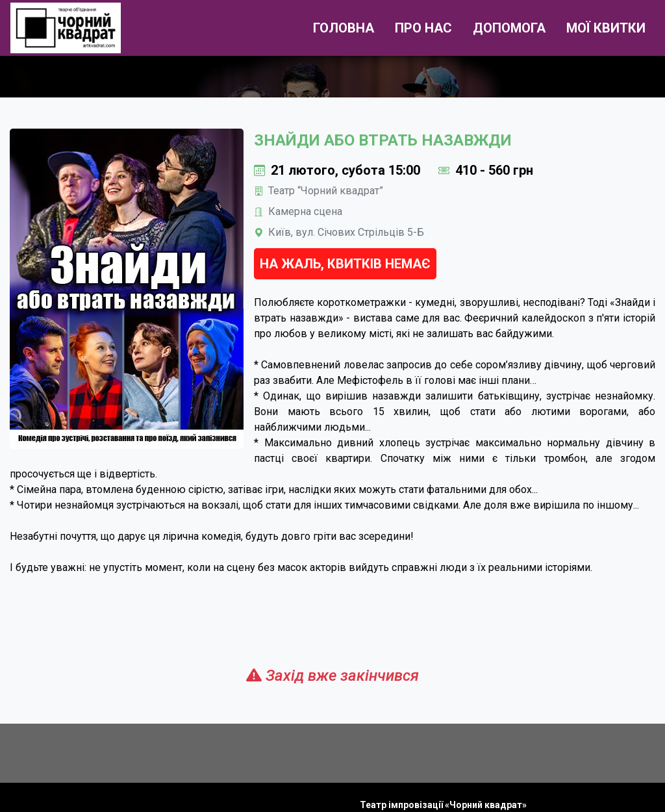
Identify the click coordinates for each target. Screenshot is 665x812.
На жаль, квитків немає (345, 264)
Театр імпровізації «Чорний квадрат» (443, 805)
